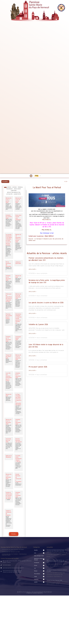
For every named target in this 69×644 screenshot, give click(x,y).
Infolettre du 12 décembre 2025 (18, 382)
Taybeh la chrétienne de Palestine (9, 521)
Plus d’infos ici (47, 220)
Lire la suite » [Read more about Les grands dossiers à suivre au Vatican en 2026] (32, 313)
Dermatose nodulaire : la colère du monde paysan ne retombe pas (19, 324)
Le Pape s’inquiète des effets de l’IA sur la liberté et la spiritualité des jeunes (18, 407)
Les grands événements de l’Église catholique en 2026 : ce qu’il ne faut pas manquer (9, 242)
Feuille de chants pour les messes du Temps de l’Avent (9, 505)
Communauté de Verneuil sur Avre (11, 560)
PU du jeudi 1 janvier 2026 (38, 367)
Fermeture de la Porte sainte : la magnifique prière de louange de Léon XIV (57, 570)
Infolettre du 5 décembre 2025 (18, 429)
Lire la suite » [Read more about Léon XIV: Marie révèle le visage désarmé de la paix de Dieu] (32, 356)
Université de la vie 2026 (9, 448)
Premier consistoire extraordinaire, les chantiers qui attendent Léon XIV (56, 559)
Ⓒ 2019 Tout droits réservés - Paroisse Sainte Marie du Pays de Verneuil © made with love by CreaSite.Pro (35, 601)
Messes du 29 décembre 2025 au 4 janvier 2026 (18, 239)
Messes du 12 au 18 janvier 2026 (18, 200)
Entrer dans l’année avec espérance (19, 218)
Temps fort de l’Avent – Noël (8, 363)
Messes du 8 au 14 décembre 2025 (9, 429)
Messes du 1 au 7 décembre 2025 (9, 485)
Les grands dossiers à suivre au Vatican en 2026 (46, 302)
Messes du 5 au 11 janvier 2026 (9, 200)
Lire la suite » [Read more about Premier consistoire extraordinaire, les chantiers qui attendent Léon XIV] (32, 269)
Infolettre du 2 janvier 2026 (8, 217)
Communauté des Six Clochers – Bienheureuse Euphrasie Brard (14, 563)
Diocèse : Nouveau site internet (18, 449)
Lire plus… (18, 209)
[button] (39, 558)
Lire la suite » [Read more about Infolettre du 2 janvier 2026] (32, 333)
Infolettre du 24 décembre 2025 (9, 281)
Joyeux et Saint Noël (19, 266)
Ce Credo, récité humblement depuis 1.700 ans (19, 467)
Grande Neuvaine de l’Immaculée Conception (18, 487)
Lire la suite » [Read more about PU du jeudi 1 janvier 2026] (32, 370)
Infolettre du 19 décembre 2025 (9, 345)
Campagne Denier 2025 (18, 344)
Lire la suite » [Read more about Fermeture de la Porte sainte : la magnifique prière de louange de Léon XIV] (32, 292)
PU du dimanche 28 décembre (9, 268)
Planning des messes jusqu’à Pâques (8, 321)
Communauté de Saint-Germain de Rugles (13, 557)
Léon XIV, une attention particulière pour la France (9, 384)
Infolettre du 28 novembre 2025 (18, 503)
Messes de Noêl (18, 280)
